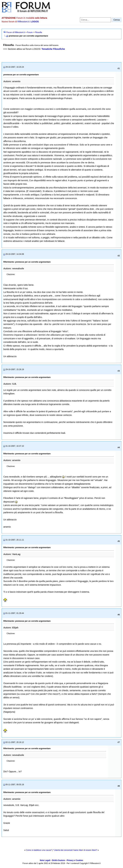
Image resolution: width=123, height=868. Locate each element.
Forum (30, 32)
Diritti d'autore (58, 860)
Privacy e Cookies (75, 860)
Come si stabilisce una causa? (39, 850)
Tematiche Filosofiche (53, 49)
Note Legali (45, 860)
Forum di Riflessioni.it (16, 32)
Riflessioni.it (23, 22)
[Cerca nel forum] (95, 20)
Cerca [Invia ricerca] (117, 20)
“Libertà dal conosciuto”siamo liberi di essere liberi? (75, 850)
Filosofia (39, 32)
